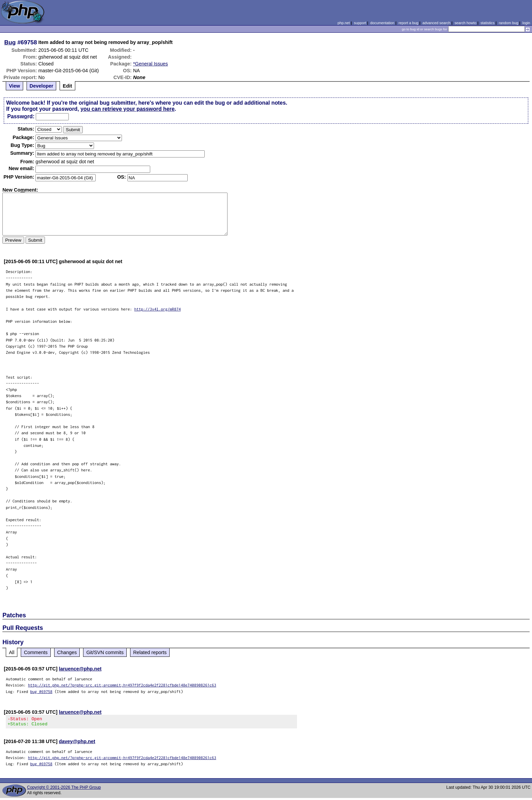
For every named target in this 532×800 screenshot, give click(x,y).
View (14, 86)
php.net (344, 23)
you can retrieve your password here (127, 109)
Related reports (150, 652)
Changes (67, 652)
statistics (488, 23)
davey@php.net (77, 743)
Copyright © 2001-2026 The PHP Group (64, 789)
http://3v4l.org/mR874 (158, 309)
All (12, 652)
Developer (42, 86)
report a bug (408, 23)
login (526, 23)
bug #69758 (41, 691)
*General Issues (151, 64)
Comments (36, 652)
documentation (382, 23)
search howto (465, 23)
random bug (508, 23)
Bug (10, 42)
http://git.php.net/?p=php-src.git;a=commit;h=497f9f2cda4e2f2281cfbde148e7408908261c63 (122, 685)
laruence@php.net (80, 669)
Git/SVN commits (105, 652)
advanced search (436, 23)
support (360, 23)
